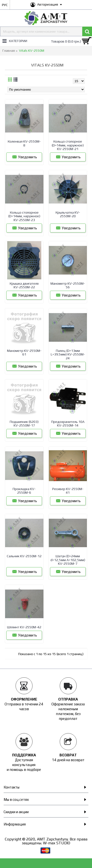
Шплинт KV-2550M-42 (24, 627)
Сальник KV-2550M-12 (24, 556)
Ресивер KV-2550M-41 (68, 491)
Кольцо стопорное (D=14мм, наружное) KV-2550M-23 (24, 216)
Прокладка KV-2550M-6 (24, 491)
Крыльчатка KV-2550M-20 (68, 214)
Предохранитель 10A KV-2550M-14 (68, 423)
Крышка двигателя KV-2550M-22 (24, 285)
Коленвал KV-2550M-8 (24, 143)
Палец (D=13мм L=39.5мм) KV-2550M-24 (68, 354)
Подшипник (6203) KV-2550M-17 (24, 423)
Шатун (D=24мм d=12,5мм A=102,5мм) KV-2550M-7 (68, 560)
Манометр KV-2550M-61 (24, 352)
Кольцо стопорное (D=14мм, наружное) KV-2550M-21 (68, 145)
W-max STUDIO (57, 843)
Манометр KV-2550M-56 (68, 285)
